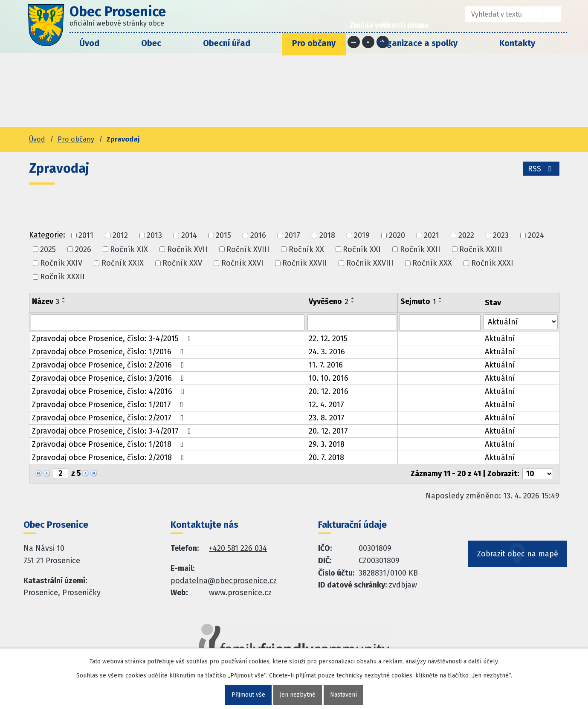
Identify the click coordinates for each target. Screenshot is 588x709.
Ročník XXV (182, 263)
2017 (293, 236)
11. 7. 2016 (326, 365)
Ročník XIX (129, 249)
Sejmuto (418, 301)
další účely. (484, 661)
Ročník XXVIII (370, 263)
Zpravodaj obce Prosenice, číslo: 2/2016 (110, 365)
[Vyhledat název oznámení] (168, 322)
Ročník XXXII (62, 277)
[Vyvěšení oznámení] (352, 322)
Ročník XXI (362, 249)
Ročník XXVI (242, 263)
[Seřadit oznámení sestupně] (64, 302)
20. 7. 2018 (326, 457)
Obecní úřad (227, 43)
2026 (83, 249)
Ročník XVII (187, 249)
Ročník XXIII (481, 249)
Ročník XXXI (492, 263)
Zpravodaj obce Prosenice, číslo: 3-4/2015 (113, 339)
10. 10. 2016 (329, 378)
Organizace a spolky (417, 43)
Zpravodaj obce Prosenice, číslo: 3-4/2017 (113, 431)
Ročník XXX (432, 263)
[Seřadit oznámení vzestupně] (64, 298)
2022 (466, 236)
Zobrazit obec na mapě (518, 554)
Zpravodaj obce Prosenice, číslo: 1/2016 (110, 352)
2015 (223, 236)
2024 (536, 236)
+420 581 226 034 (238, 548)
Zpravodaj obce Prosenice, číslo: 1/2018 (110, 444)
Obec (151, 43)
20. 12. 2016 (329, 391)
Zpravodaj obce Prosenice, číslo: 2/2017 (110, 418)
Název (46, 301)
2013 (154, 236)
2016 (258, 236)
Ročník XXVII (305, 263)
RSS (541, 169)
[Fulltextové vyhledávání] (497, 14)
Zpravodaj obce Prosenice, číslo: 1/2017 (109, 405)
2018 (327, 236)
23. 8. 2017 (327, 418)
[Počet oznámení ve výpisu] (538, 474)
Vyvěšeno (329, 301)
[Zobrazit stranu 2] (61, 473)
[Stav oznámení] (520, 322)
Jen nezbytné (298, 695)
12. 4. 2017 (326, 405)
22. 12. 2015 (328, 339)
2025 (48, 249)
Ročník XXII (420, 249)
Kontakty (517, 43)
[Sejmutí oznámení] (440, 322)
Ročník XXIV (61, 263)
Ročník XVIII (248, 249)
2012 (120, 236)
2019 (362, 236)
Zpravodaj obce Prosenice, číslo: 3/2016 (110, 378)
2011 (86, 236)
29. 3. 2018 (327, 444)
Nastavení (343, 695)
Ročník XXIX (123, 263)
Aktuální (500, 339)
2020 (397, 236)
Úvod (89, 43)
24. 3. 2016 (327, 352)
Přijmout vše (248, 695)
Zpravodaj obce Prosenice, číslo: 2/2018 (110, 457)
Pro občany (314, 43)
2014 (189, 236)
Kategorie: (47, 235)
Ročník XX (306, 249)
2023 (501, 236)
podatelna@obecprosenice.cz (224, 581)
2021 (432, 236)
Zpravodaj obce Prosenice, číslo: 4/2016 (110, 391)
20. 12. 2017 (328, 431)
